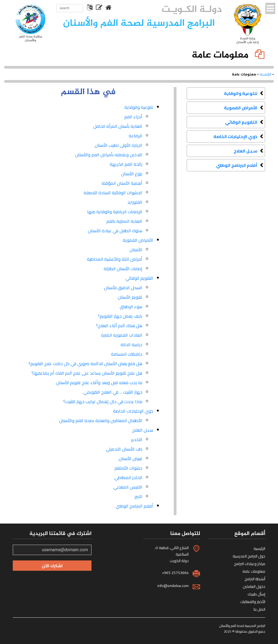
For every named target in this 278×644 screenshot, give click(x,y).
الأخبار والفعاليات (253, 602)
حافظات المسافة (127, 354)
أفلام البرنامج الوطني (237, 165)
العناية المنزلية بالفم (124, 221)
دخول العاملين (254, 586)
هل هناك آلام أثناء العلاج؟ (119, 326)
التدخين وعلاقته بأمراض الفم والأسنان (109, 155)
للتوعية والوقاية (241, 93)
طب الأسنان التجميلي (124, 449)
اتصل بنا (259, 609)
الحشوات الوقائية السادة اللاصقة (113, 193)
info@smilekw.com (173, 586)
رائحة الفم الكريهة (126, 164)
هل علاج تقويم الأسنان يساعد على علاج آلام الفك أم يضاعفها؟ (87, 373)
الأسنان (136, 250)
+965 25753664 (175, 573)
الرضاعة (135, 136)
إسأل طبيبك (256, 594)
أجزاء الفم (133, 117)
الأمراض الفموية (241, 108)
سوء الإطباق (131, 307)
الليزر (138, 496)
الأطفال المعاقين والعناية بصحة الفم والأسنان (101, 420)
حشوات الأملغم (128, 468)
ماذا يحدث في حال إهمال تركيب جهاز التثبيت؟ (103, 401)
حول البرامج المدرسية (249, 556)
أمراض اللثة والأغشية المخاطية (115, 259)
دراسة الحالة (131, 345)
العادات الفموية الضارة (122, 335)
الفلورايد (135, 202)
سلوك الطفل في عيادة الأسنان (115, 231)
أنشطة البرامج (255, 579)
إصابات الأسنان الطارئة (123, 269)
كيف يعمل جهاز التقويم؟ (120, 316)
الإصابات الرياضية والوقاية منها (115, 212)
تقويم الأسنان (130, 297)
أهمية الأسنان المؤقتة (122, 183)
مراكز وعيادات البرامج (250, 564)
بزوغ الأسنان (132, 174)
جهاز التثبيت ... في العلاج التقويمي (113, 392)
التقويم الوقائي (241, 122)
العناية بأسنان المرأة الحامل (118, 126)
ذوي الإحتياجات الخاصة (235, 136)
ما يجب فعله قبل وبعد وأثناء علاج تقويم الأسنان (99, 382)
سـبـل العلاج (246, 151)
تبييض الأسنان (130, 458)
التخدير (137, 439)
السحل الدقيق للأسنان (123, 288)
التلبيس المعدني (128, 487)
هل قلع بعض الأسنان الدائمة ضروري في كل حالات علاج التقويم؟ (85, 364)
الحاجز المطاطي (128, 477)
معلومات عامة (254, 571)
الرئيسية (265, 74)
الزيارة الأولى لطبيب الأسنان (119, 145)
